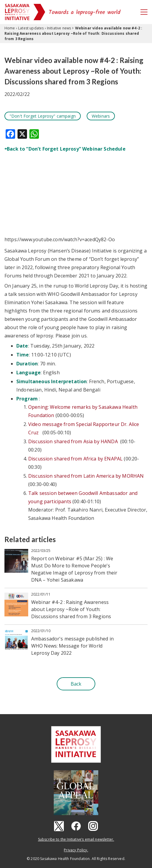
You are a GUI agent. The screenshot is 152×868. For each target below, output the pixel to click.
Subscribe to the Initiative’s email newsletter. (76, 839)
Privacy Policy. (76, 850)
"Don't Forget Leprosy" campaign (43, 116)
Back (76, 684)
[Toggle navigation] (144, 12)
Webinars (101, 116)
